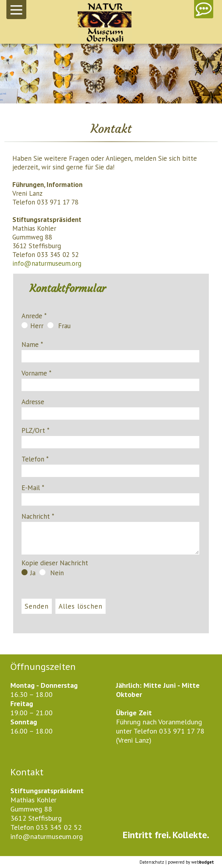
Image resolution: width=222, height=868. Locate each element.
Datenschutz (152, 862)
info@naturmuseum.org (47, 263)
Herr (32, 326)
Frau (59, 326)
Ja (28, 573)
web (203, 862)
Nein (52, 573)
